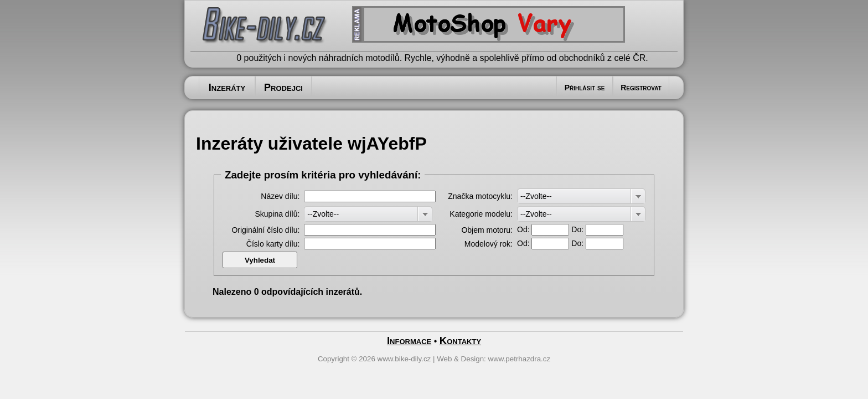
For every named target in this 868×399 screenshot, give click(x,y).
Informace (409, 341)
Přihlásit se (585, 88)
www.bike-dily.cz (404, 359)
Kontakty (460, 341)
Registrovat (641, 88)
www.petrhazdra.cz (520, 359)
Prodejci (283, 88)
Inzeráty (227, 88)
